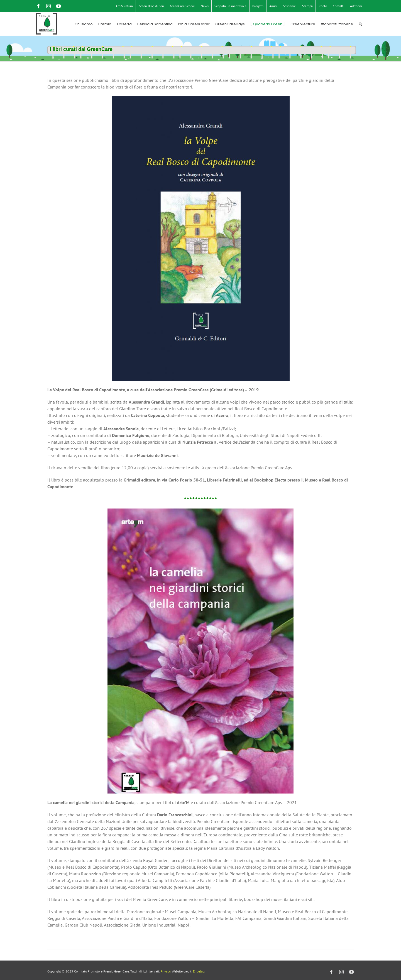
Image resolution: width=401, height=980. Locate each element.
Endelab (199, 971)
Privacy (165, 971)
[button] (360, 24)
